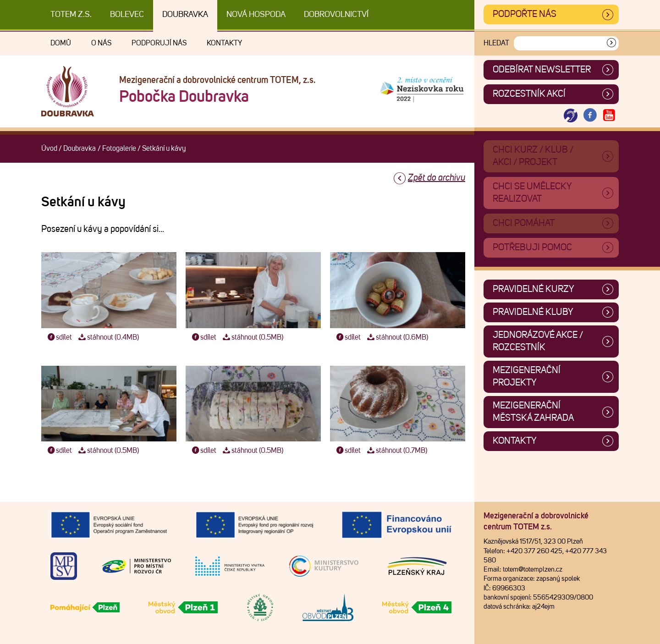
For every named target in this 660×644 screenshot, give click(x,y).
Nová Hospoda (256, 15)
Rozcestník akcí (529, 94)
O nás (101, 43)
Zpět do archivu (437, 178)
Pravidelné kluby (533, 312)
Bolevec (127, 15)
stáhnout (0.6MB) (396, 337)
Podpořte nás (525, 14)
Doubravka (185, 15)
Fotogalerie (119, 149)
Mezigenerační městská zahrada (533, 412)
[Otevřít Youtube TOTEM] (609, 116)
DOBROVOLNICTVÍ (336, 15)
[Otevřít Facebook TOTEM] (590, 116)
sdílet (59, 337)
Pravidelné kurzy (533, 289)
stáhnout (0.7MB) (396, 451)
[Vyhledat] (611, 43)
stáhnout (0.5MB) (252, 337)
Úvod (49, 149)
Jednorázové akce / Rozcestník (538, 341)
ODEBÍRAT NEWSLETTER (542, 70)
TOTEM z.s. (71, 15)
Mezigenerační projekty (527, 377)
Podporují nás (159, 43)
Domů (61, 43)
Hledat (496, 43)
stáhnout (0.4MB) (107, 337)
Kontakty (224, 43)
